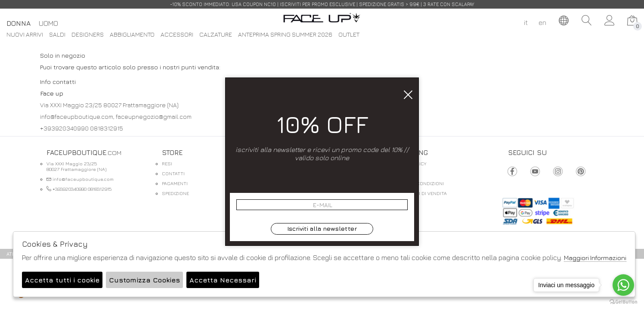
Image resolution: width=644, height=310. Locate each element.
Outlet (349, 35)
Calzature (216, 35)
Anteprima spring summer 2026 (285, 35)
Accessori (177, 35)
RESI (167, 163)
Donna (19, 23)
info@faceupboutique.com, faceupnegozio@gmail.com (116, 116)
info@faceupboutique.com (80, 179)
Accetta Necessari (223, 280)
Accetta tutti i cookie (62, 280)
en (542, 22)
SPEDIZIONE (175, 193)
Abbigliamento (132, 35)
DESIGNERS (88, 35)
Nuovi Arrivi (25, 35)
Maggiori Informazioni (595, 258)
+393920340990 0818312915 (82, 128)
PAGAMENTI (175, 183)
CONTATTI (173, 173)
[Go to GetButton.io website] (623, 301)
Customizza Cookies (144, 280)
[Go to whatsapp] (623, 285)
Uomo (48, 23)
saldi (57, 35)
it (526, 22)
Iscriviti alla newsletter (322, 228)
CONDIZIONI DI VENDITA (420, 193)
